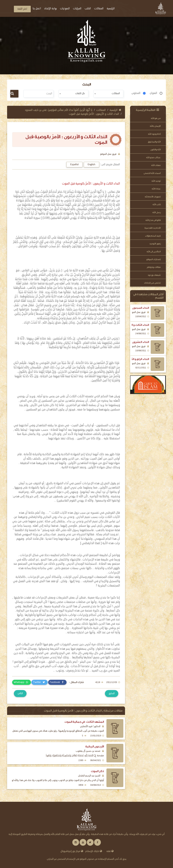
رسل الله (157, 212)
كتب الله (157, 204)
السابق (112, 693)
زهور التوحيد (155, 244)
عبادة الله (156, 189)
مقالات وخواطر (154, 267)
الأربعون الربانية (95, 746)
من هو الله (156, 118)
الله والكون (156, 149)
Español (74, 165)
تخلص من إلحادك (152, 283)
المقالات (101, 110)
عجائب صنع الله (153, 157)
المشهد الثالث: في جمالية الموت (84, 722)
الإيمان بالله (155, 126)
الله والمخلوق (154, 142)
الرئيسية (115, 110)
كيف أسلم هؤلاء (153, 236)
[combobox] (108, 94)
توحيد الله (156, 181)
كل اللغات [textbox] (80, 93)
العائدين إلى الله (154, 252)
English (91, 165)
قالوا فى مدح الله (153, 220)
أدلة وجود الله (154, 134)
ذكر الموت (97, 771)
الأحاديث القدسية (153, 228)
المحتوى (136, 93)
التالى (20, 693)
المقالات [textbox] (116, 93)
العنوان (153, 93)
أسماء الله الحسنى (152, 173)
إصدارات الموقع (153, 259)
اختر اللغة (22, 9)
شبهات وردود (154, 275)
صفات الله (156, 165)
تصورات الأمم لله (153, 197)
